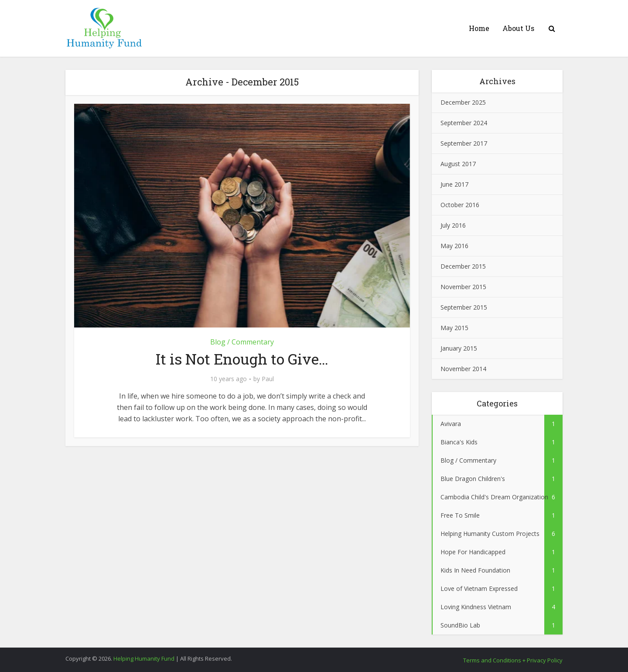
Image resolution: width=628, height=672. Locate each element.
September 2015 (464, 307)
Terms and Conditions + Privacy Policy (513, 660)
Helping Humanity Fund (144, 658)
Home (479, 28)
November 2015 (463, 287)
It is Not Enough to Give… (242, 359)
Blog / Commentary (242, 342)
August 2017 (458, 164)
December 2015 (463, 266)
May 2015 (454, 328)
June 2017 (454, 184)
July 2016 (453, 225)
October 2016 (460, 205)
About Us (518, 28)
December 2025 (463, 102)
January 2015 (459, 348)
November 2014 (463, 369)
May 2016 (454, 246)
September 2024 (464, 123)
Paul (268, 379)
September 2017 (464, 143)
